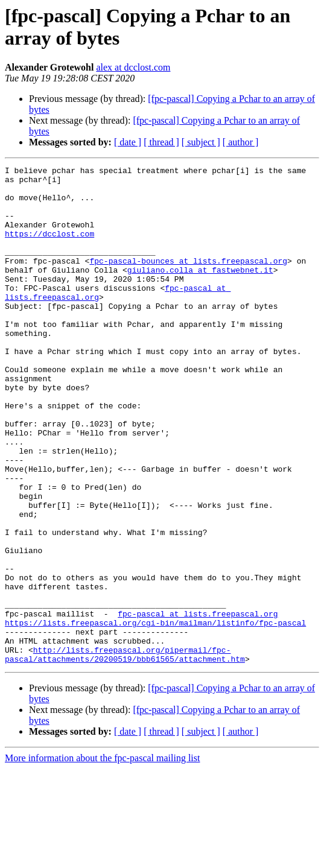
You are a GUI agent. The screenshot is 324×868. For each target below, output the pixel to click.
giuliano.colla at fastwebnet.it (200, 291)
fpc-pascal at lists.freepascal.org (198, 704)
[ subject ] (201, 142)
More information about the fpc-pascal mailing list (102, 857)
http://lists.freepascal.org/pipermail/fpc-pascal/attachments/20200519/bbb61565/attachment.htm (125, 753)
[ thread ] (161, 142)
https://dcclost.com (49, 248)
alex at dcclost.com (133, 67)
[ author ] (241, 142)
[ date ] (128, 142)
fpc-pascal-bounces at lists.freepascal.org (188, 280)
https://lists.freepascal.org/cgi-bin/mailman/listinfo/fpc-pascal (155, 715)
